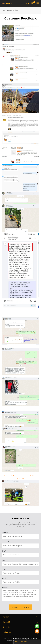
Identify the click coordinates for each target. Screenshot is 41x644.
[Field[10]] (20, 536)
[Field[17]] (20, 564)
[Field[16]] (20, 582)
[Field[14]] (20, 546)
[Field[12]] (20, 555)
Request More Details (21, 607)
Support (6, 617)
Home (3, 10)
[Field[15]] (20, 573)
